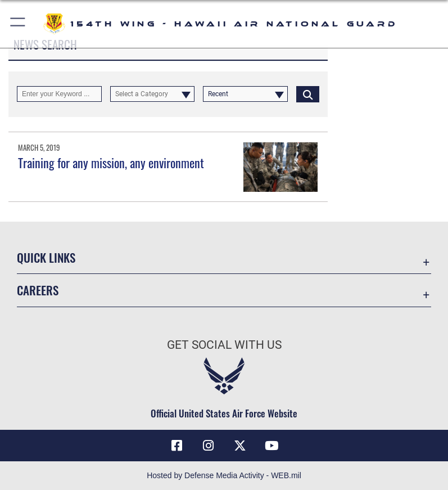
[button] (18, 24)
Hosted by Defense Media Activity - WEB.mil (224, 475)
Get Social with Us (224, 345)
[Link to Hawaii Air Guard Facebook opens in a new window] (177, 446)
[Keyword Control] (59, 94)
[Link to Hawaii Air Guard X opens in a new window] (240, 446)
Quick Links (46, 257)
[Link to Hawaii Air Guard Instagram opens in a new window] (208, 446)
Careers (38, 290)
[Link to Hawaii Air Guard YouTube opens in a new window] (271, 446)
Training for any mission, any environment (111, 163)
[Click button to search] (308, 94)
